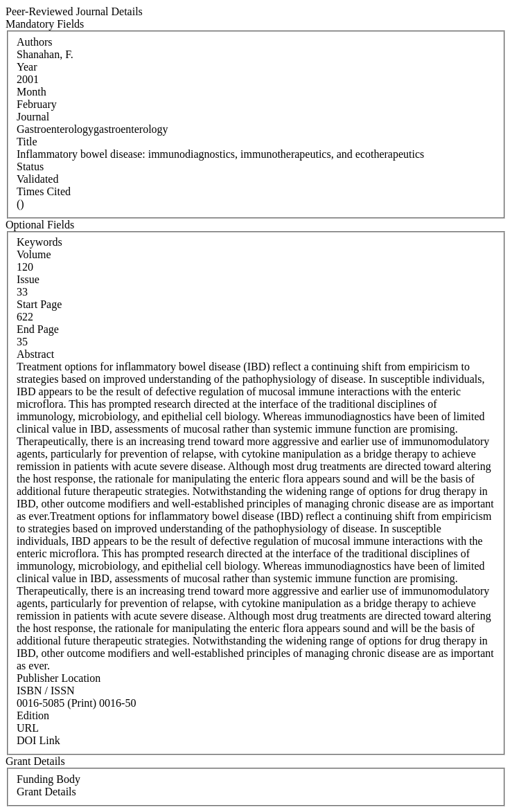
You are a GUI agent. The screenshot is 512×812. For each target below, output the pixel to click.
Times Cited (44, 191)
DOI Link (38, 740)
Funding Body (48, 779)
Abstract (35, 354)
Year (27, 67)
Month (32, 92)
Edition (33, 715)
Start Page (39, 304)
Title (27, 142)
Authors (35, 42)
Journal (33, 117)
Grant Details (46, 792)
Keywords (39, 242)
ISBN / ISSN (46, 691)
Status (30, 166)
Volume (34, 254)
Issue (28, 279)
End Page (38, 329)
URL (28, 728)
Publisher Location (59, 678)
